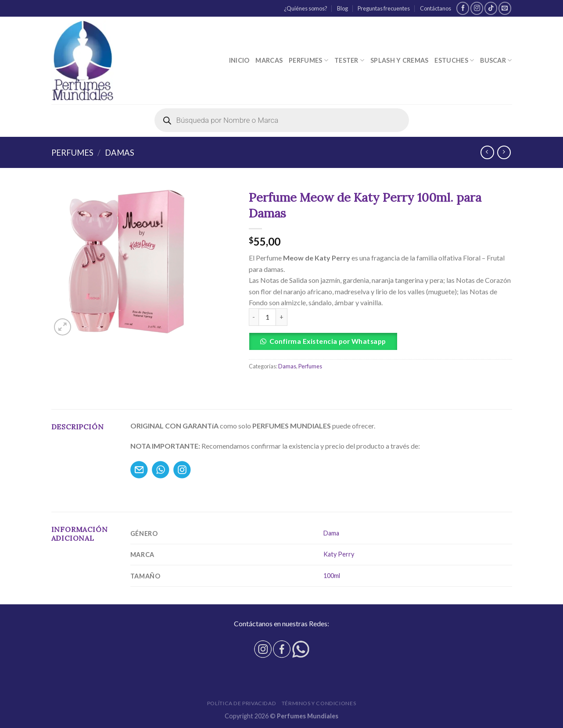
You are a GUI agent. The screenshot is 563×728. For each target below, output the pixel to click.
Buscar (496, 60)
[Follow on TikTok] (491, 8)
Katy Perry (339, 554)
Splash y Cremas (399, 60)
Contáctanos (436, 8)
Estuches (454, 60)
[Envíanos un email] (505, 8)
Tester (349, 60)
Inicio (239, 60)
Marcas (269, 60)
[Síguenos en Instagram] (477, 8)
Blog (342, 8)
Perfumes (308, 60)
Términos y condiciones (319, 703)
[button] (380, 341)
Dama (331, 533)
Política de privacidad (242, 703)
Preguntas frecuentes (384, 8)
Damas (120, 153)
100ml (332, 576)
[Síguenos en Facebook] (463, 8)
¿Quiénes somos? (306, 8)
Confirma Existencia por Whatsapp (328, 341)
